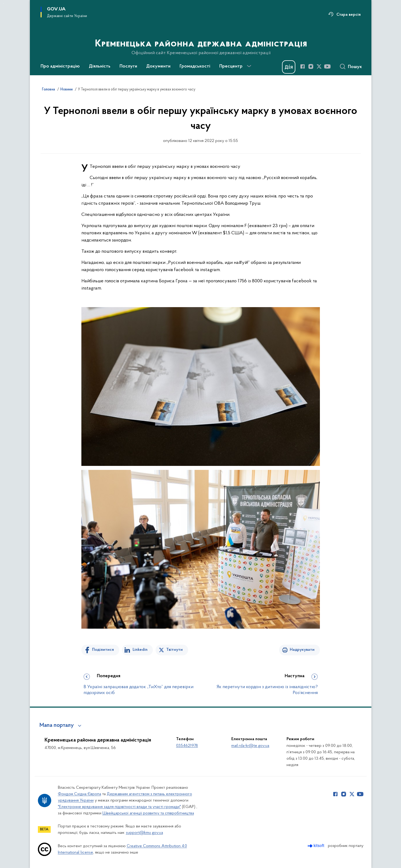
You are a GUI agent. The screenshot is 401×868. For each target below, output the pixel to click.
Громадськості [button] (195, 66)
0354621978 (187, 746)
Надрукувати (302, 650)
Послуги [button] (128, 66)
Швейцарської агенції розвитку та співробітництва (148, 813)
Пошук (355, 67)
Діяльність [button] (100, 66)
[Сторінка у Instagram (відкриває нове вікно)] (311, 66)
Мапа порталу (57, 726)
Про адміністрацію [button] (60, 66)
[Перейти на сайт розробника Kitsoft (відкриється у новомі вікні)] (317, 846)
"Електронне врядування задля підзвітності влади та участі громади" (119, 807)
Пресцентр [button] (231, 66)
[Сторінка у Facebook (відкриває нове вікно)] (303, 66)
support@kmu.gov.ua (144, 833)
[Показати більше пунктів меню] (249, 66)
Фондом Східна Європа (80, 794)
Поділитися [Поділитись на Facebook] (103, 650)
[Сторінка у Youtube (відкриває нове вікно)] (327, 66)
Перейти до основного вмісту (4, 4)
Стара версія (349, 15)
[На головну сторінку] (200, 37)
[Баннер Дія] (289, 67)
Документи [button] (158, 66)
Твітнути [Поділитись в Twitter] (174, 650)
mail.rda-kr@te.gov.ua (250, 746)
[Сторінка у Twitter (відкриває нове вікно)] (319, 66)
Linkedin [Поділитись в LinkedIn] (140, 650)
